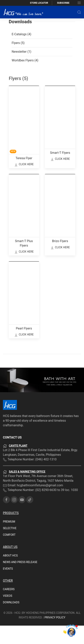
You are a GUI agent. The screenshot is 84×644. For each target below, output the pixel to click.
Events (8, 587)
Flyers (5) (18, 61)
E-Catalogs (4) (21, 53)
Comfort (9, 553)
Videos (8, 614)
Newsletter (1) (21, 70)
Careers (9, 608)
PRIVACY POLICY (55, 636)
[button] (79, 12)
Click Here (24, 183)
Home (7, 25)
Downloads (11, 621)
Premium (9, 540)
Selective (10, 547)
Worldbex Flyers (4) (25, 79)
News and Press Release (20, 580)
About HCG (10, 574)
